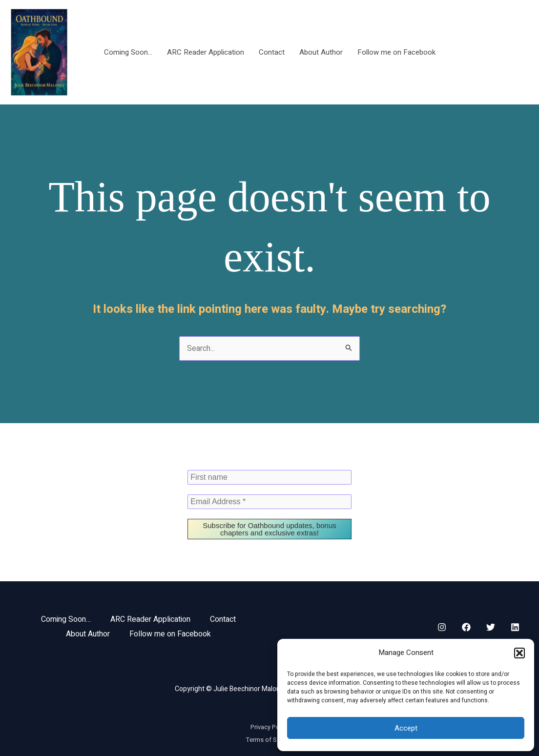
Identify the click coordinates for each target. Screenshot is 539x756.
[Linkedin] (515, 627)
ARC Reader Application (206, 52)
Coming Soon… (128, 52)
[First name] (269, 477)
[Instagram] (442, 627)
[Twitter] (491, 627)
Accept (406, 728)
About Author (321, 52)
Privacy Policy (270, 727)
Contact (272, 52)
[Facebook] (466, 627)
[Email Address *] (269, 502)
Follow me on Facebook (396, 52)
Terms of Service (270, 740)
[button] (519, 653)
